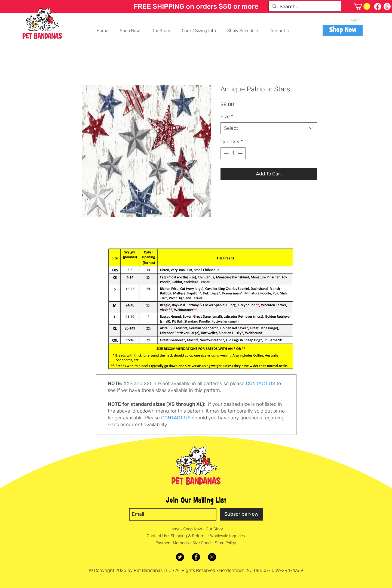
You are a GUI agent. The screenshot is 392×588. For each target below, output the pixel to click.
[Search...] (304, 7)
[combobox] (269, 128)
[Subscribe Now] (241, 514)
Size (227, 117)
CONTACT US (261, 383)
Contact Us (157, 536)
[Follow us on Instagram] (387, 7)
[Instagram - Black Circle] (212, 557)
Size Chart (202, 543)
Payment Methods (172, 543)
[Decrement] (226, 153)
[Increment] (241, 153)
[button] (362, 6)
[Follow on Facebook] (378, 7)
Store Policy (225, 543)
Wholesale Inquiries (227, 536)
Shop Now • (195, 529)
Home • (176, 529)
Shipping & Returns (189, 536)
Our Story (214, 529)
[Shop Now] (343, 30)
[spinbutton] (233, 153)
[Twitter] (180, 557)
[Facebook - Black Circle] (196, 557)
